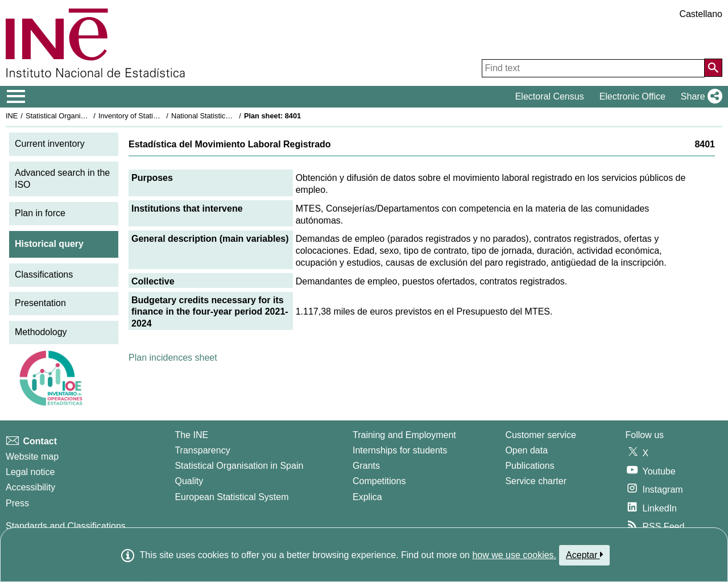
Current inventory (50, 144)
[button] (699, 97)
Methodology (41, 332)
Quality (189, 481)
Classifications (44, 275)
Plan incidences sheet (173, 358)
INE (12, 116)
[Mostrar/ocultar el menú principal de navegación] (16, 97)
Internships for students (400, 450)
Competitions (379, 481)
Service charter (536, 481)
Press (17, 503)
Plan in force (40, 213)
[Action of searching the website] (713, 68)
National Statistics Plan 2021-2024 (227, 116)
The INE (191, 435)
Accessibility (30, 487)
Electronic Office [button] (632, 96)
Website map (32, 457)
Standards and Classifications (66, 526)
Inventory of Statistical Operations (153, 116)
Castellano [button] (701, 14)
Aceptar (584, 555)
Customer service (540, 435)
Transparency (202, 450)
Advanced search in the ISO (62, 179)
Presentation (40, 303)
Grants (366, 466)
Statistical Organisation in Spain (77, 116)
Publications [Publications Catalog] (530, 466)
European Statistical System (231, 497)
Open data (526, 450)
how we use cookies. (514, 555)
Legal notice (30, 472)
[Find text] (593, 68)
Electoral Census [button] (550, 96)
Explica (367, 497)
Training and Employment (404, 435)
